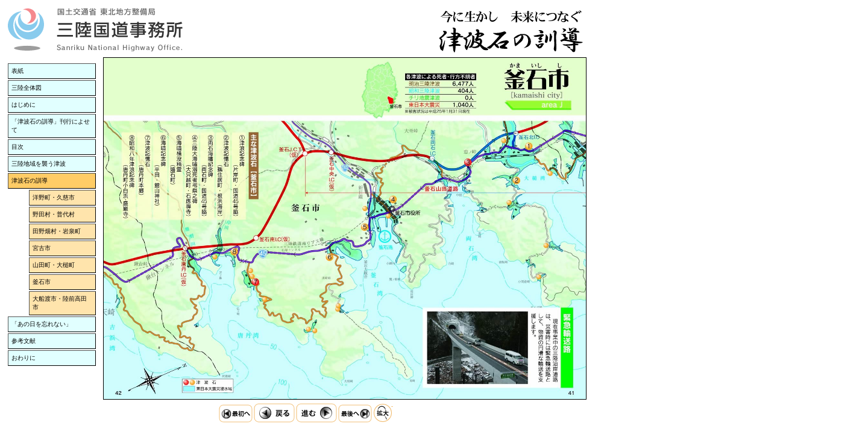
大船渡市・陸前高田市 (60, 303)
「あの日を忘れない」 (42, 324)
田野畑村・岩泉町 (57, 231)
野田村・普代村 (54, 214)
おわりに (24, 358)
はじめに (24, 105)
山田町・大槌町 (54, 265)
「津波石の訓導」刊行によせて (51, 126)
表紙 (17, 71)
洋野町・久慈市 (54, 197)
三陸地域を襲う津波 (39, 164)
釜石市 (42, 282)
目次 (17, 147)
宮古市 (42, 248)
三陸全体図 (27, 88)
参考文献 (24, 341)
